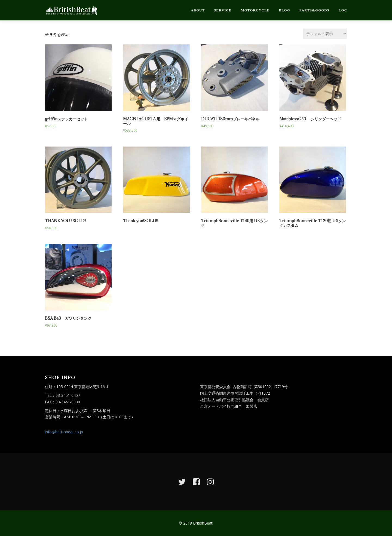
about (198, 10)
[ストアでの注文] (325, 34)
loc (343, 10)
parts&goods (314, 10)
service (223, 10)
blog (284, 10)
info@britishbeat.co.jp (64, 432)
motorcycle (255, 10)
